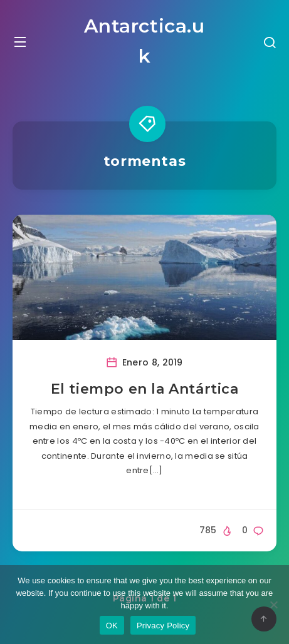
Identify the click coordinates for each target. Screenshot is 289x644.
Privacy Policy (163, 626)
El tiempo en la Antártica (145, 389)
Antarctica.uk (144, 41)
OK (112, 626)
